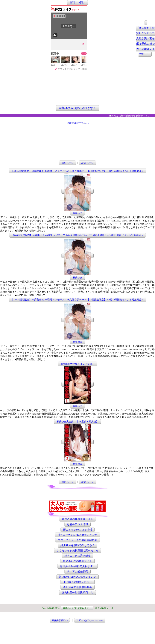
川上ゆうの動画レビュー (77, 582)
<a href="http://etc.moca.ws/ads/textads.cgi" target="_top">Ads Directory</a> (77, 495)
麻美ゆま (77, 213)
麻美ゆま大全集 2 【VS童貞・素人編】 (78, 422)
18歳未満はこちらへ (78, 123)
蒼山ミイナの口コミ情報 (77, 530)
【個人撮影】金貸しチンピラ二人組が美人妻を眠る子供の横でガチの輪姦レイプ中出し (145, 41)
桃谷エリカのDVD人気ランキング (77, 535)
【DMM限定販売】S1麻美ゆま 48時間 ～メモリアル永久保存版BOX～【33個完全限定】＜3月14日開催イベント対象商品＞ (78, 300)
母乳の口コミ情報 (77, 524)
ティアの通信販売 (77, 572)
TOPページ (67, 163)
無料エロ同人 (77, 3)
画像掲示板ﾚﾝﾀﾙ (60, 620)
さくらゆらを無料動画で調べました (77, 551)
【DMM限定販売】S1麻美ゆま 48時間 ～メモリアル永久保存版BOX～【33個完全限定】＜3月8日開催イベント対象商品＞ (77, 235)
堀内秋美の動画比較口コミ (77, 592)
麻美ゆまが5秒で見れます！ (77, 108)
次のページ (87, 163)
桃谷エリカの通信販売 (77, 556)
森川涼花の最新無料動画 (77, 587)
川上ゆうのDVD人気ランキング (77, 577)
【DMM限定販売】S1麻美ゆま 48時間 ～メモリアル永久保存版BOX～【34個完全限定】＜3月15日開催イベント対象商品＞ (78, 171)
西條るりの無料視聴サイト (77, 519)
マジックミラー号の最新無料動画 (77, 540)
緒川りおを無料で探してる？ (77, 545)
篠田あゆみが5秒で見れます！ (78, 566)
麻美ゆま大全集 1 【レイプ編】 (77, 364)
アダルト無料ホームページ (90, 620)
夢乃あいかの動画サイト (77, 561)
